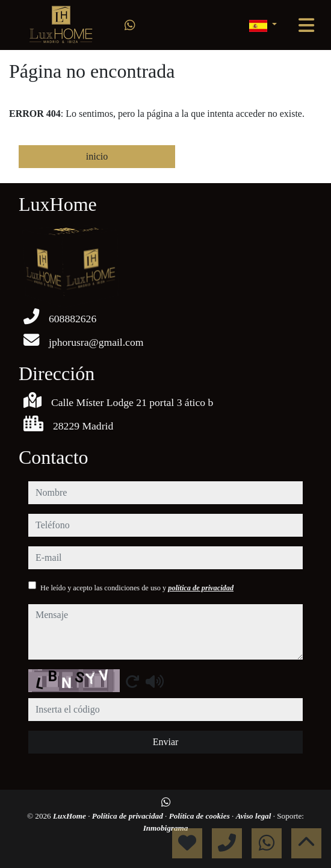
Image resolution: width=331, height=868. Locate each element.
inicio (97, 156)
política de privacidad (201, 588)
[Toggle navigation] (306, 25)
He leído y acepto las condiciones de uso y (137, 588)
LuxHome (70, 816)
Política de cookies (200, 816)
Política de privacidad (128, 816)
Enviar (166, 742)
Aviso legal (255, 816)
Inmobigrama (166, 828)
